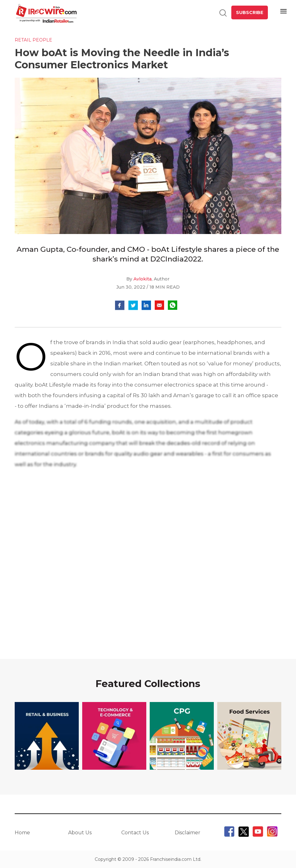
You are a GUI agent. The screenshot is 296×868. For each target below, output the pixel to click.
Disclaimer (188, 833)
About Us (80, 833)
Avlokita (143, 279)
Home (22, 833)
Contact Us (135, 833)
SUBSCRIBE (250, 12)
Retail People (33, 40)
